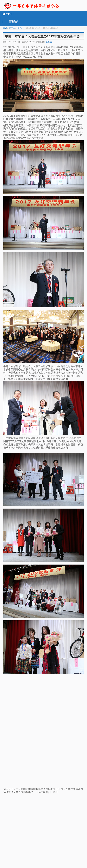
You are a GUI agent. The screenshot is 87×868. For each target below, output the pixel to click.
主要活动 (49, 42)
